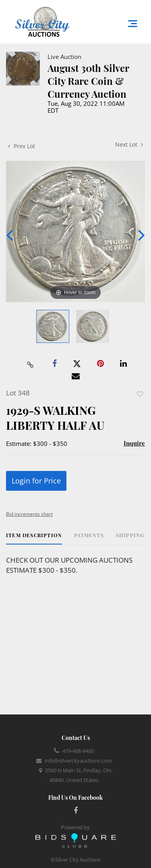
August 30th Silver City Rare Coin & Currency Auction (88, 81)
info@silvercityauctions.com (78, 761)
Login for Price (36, 481)
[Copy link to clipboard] (30, 364)
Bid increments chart (29, 514)
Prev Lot (22, 146)
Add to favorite (140, 394)
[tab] (34, 538)
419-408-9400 (78, 751)
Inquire (134, 443)
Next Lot (129, 144)
